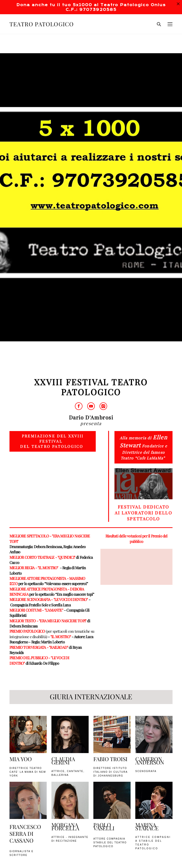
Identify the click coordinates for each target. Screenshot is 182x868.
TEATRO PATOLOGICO (42, 24)
